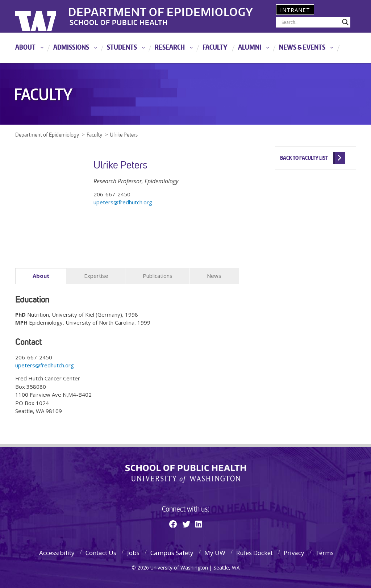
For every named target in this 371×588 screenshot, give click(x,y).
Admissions (71, 47)
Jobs (133, 552)
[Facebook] (173, 524)
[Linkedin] (199, 524)
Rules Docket (255, 552)
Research (170, 47)
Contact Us (101, 552)
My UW (215, 552)
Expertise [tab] (96, 276)
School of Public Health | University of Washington (186, 474)
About (25, 47)
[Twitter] (186, 524)
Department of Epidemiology (165, 11)
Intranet (295, 10)
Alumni (250, 47)
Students (122, 47)
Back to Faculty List (304, 158)
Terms (324, 552)
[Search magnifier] (345, 22)
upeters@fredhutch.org (123, 202)
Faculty (215, 47)
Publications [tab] (158, 276)
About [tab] (41, 276)
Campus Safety (172, 552)
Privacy (294, 552)
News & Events (302, 47)
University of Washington (45, 16)
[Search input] (310, 22)
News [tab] (214, 276)
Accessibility (57, 552)
